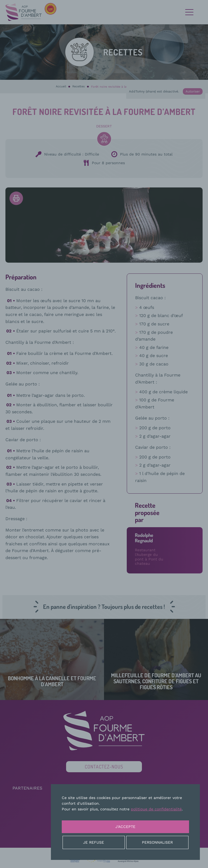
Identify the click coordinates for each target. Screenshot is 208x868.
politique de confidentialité (156, 809)
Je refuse (94, 842)
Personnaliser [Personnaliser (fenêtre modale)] (157, 842)
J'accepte (125, 827)
